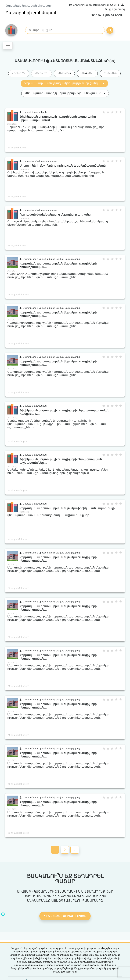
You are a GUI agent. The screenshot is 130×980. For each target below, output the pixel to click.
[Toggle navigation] (8, 45)
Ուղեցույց (101, 5)
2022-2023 (41, 73)
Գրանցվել (98, 15)
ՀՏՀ (115, 5)
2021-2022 (19, 73)
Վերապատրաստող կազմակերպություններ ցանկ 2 (65, 93)
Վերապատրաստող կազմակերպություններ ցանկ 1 (64, 83)
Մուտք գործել (115, 15)
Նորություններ (81, 5)
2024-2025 (87, 73)
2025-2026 (110, 73)
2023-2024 (64, 73)
